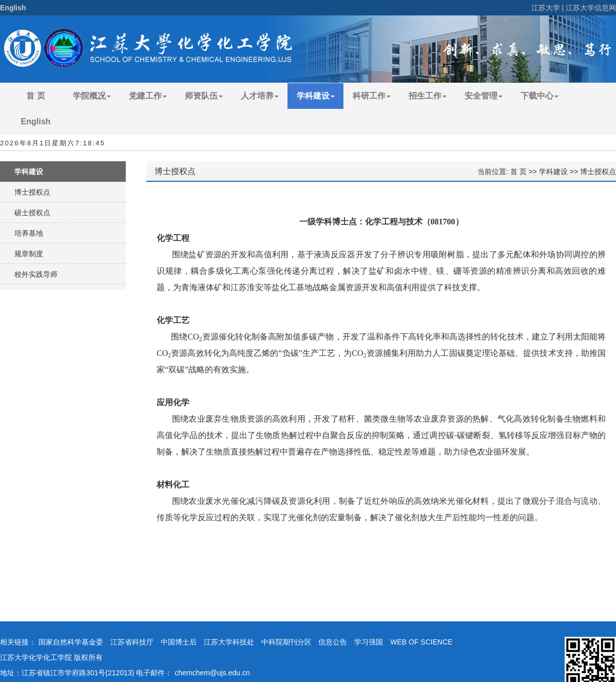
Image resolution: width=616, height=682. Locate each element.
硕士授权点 (32, 213)
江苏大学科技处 (229, 642)
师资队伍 (204, 96)
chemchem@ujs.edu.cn (212, 673)
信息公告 (333, 642)
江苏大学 (546, 8)
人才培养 (260, 96)
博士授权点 (32, 192)
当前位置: (494, 172)
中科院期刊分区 (286, 642)
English (13, 8)
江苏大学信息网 (591, 8)
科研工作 (372, 96)
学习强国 (369, 642)
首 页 (35, 96)
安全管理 (484, 96)
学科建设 (316, 96)
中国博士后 (179, 642)
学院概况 (92, 96)
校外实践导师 (36, 274)
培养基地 (29, 233)
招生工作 (428, 96)
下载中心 (540, 96)
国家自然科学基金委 (71, 642)
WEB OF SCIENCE (421, 642)
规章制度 (29, 254)
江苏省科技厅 (132, 642)
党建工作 (148, 96)
